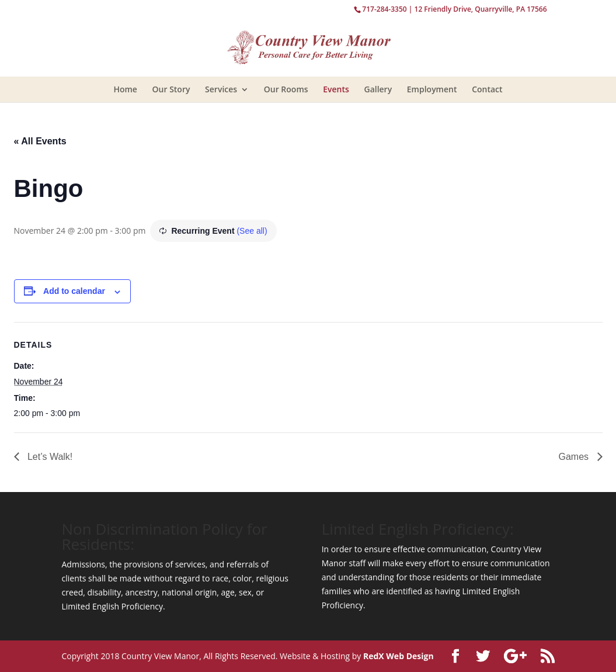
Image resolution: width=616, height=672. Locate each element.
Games (575, 457)
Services (221, 89)
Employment (432, 89)
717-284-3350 (384, 9)
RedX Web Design (399, 656)
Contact (487, 89)
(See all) (252, 231)
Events (336, 89)
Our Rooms (286, 89)
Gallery (378, 89)
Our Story (171, 89)
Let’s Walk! (49, 457)
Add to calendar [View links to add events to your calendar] (74, 291)
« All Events (40, 141)
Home (125, 89)
